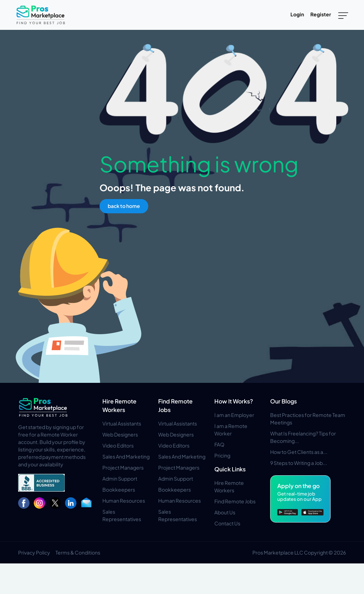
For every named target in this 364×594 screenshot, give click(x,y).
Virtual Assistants (122, 423)
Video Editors (118, 445)
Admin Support (120, 478)
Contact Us (227, 523)
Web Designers (120, 434)
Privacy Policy (34, 552)
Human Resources (124, 501)
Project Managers (123, 467)
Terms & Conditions (78, 552)
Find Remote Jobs (235, 501)
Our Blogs (283, 401)
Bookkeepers (119, 489)
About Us (225, 512)
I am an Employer (234, 415)
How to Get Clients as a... (299, 452)
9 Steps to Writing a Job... (299, 463)
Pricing (222, 455)
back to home (124, 206)
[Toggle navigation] (343, 15)
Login (297, 14)
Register (321, 14)
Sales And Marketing (126, 456)
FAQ (219, 444)
